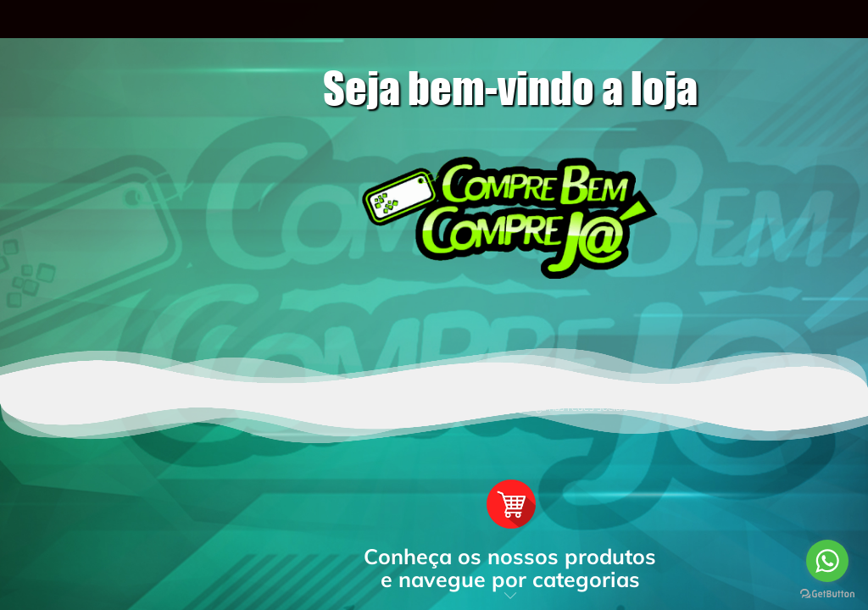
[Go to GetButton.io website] (827, 593)
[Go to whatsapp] (827, 561)
